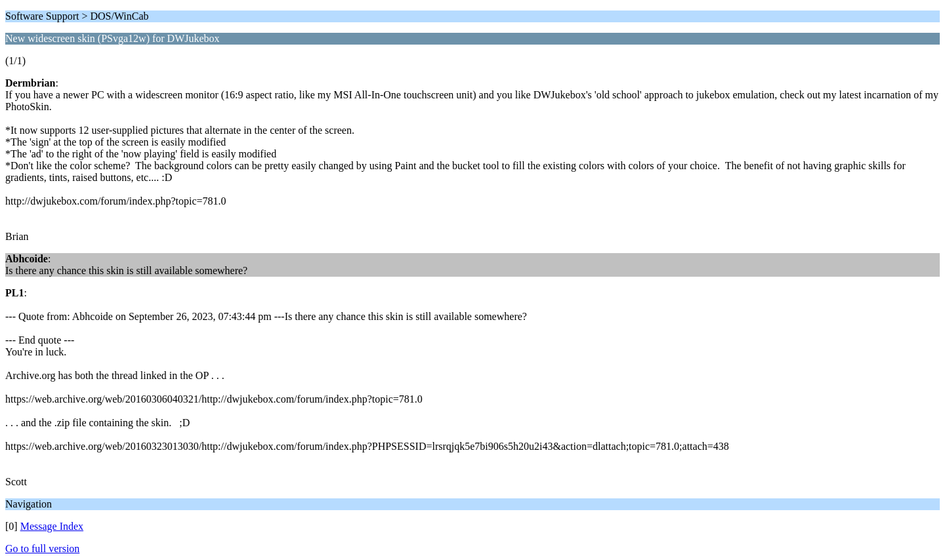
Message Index (52, 526)
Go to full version (42, 549)
